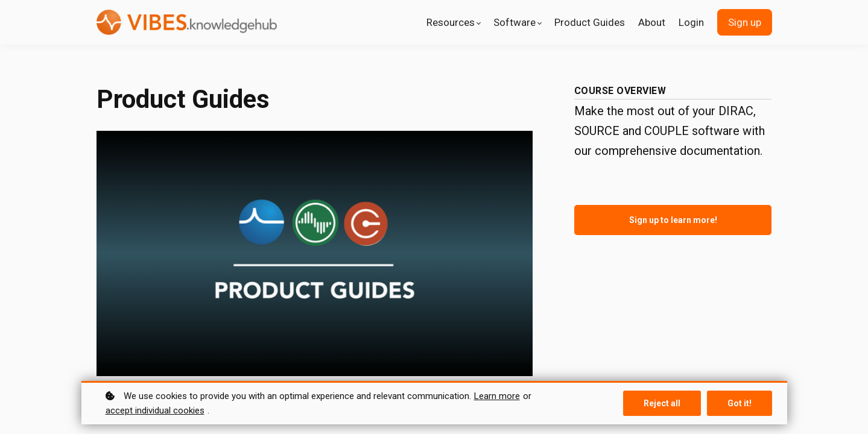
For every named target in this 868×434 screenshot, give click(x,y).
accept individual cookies (155, 410)
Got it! (740, 403)
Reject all (662, 403)
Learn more (497, 396)
